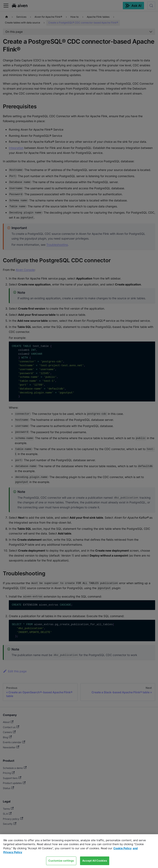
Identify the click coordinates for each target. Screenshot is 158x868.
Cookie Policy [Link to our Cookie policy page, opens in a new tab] (123, 848)
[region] (79, 851)
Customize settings (61, 861)
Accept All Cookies (95, 861)
